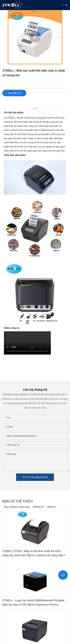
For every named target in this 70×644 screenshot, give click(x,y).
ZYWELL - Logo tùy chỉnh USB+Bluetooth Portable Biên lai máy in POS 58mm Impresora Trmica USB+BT (33, 603)
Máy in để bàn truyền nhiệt (17, 507)
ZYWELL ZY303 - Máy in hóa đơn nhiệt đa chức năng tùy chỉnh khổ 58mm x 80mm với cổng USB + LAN (34, 553)
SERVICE (51, 507)
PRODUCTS (38, 507)
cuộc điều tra (14, 93)
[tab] (35, 107)
